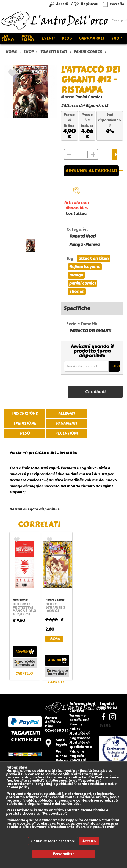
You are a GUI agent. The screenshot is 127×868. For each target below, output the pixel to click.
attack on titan (93, 259)
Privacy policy (76, 726)
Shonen (77, 292)
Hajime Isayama (85, 267)
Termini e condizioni (79, 718)
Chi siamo (8, 38)
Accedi (62, 4)
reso (25, 433)
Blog (67, 38)
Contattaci (77, 214)
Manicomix (20, 600)
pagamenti (67, 423)
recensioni (67, 433)
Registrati (90, 4)
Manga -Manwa (84, 245)
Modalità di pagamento (80, 735)
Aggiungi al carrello (91, 171)
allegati (67, 414)
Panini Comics (89, 97)
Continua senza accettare (53, 841)
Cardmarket (92, 38)
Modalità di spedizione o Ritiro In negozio (81, 749)
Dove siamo (28, 38)
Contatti (77, 711)
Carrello (117, 4)
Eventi (48, 38)
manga (76, 275)
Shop (116, 38)
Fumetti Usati (82, 236)
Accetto (89, 841)
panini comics (83, 283)
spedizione (25, 423)
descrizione (25, 414)
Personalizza (64, 854)
